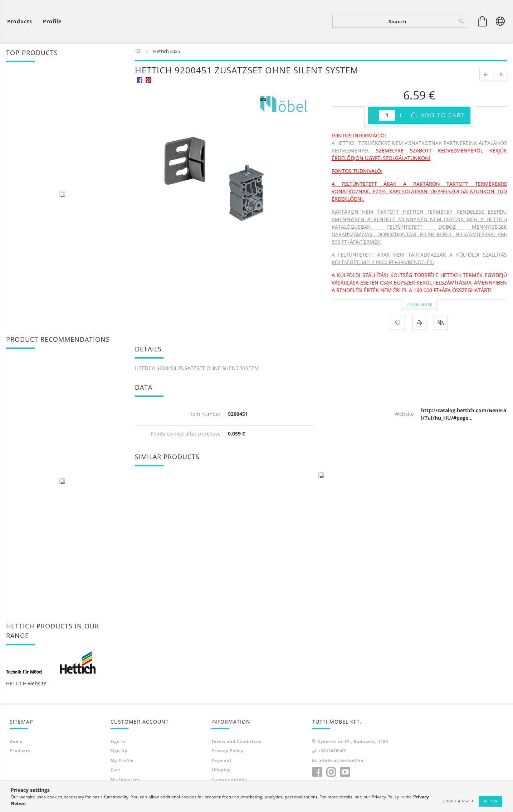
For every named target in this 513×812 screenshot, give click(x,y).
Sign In (118, 742)
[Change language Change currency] (500, 21)
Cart (116, 770)
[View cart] (21, 22)
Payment (222, 761)
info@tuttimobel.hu (341, 761)
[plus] (400, 116)
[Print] (419, 323)
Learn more (419, 305)
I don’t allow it (458, 801)
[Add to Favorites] (398, 323)
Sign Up (119, 751)
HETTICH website (26, 684)
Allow (490, 801)
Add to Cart (443, 116)
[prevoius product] (486, 75)
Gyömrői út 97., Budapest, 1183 (353, 742)
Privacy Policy (227, 751)
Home (16, 742)
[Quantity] (387, 116)
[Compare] (441, 323)
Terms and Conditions (236, 742)
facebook (317, 773)
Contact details (229, 780)
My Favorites (125, 780)
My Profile (122, 761)
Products (20, 751)
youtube (345, 773)
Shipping (221, 770)
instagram (331, 773)
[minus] (373, 116)
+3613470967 (332, 751)
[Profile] (52, 22)
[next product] (500, 75)
